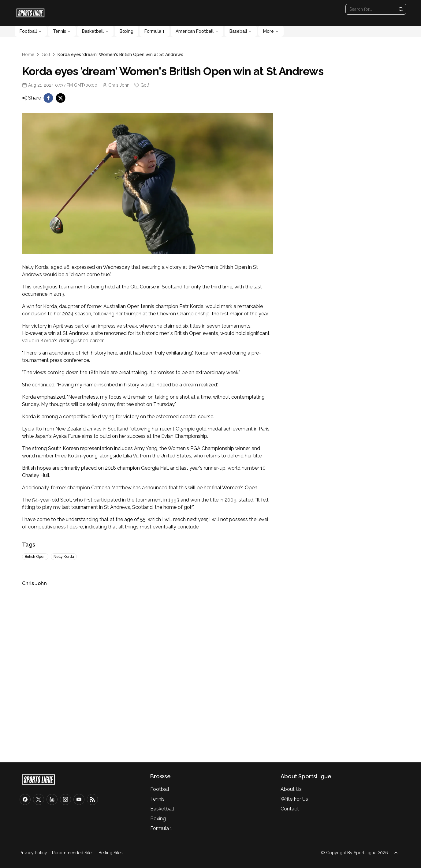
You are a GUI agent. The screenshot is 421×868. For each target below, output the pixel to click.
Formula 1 (155, 31)
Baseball (241, 31)
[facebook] (48, 98)
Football (31, 31)
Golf (46, 54)
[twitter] (61, 98)
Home (28, 54)
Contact (290, 809)
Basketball (95, 31)
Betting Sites (111, 853)
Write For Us (294, 799)
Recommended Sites (73, 853)
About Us (291, 789)
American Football (197, 31)
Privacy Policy (33, 853)
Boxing (127, 31)
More (271, 31)
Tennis (62, 31)
